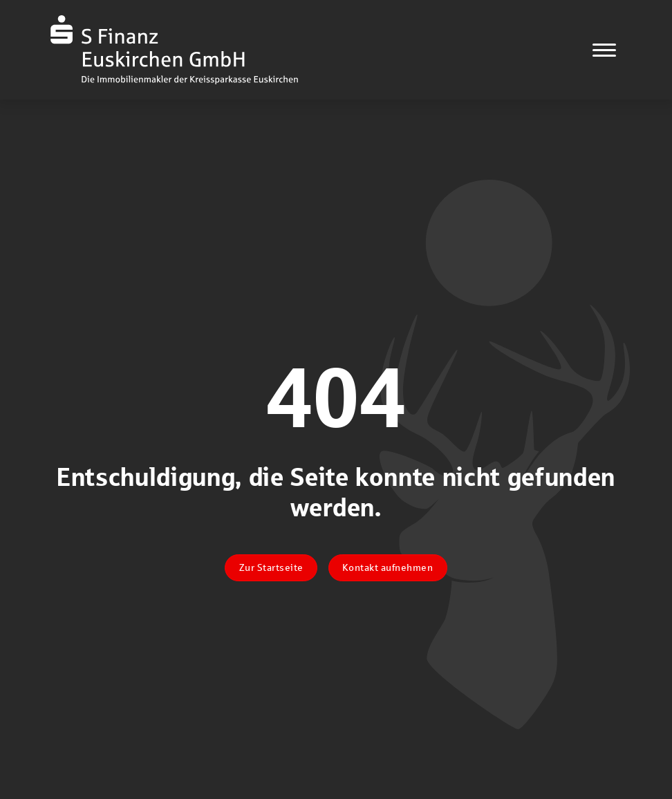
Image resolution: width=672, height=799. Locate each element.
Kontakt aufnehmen (388, 567)
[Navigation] (604, 50)
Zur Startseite (271, 567)
